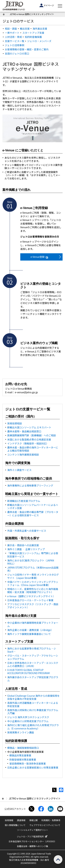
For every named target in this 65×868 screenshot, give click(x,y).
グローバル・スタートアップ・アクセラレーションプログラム (33, 657)
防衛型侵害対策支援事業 (23, 760)
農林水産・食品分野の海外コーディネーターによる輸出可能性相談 (33, 449)
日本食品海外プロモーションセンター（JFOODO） (33, 841)
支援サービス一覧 (15, 41)
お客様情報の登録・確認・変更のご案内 (27, 49)
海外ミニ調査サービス (19, 470)
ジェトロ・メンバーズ (39, 41)
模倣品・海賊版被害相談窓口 (23, 748)
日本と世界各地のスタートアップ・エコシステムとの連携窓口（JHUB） (33, 664)
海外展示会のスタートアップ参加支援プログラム (33, 679)
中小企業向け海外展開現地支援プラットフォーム (33, 624)
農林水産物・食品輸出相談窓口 (24, 431)
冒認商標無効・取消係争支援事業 (28, 764)
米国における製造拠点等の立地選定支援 (29, 439)
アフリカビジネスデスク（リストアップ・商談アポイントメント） (33, 606)
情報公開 (33, 820)
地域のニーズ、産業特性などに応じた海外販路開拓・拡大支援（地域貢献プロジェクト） (33, 590)
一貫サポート (12, 33)
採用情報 (9, 820)
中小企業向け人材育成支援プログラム (28, 721)
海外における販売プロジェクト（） (31, 562)
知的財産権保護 (33, 37)
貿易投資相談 (15, 423)
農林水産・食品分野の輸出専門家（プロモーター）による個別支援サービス (33, 513)
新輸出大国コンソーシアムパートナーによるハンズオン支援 (33, 506)
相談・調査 (11, 29)
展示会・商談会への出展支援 (23, 545)
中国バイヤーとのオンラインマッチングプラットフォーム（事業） (33, 583)
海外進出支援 (40, 29)
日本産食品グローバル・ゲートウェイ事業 (30, 600)
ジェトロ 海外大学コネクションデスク (28, 717)
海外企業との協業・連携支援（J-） (30, 630)
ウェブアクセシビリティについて (45, 825)
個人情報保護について (15, 825)
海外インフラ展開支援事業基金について (29, 634)
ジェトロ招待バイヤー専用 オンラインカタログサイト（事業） (33, 576)
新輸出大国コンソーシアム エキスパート (29, 427)
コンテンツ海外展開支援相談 (23, 455)
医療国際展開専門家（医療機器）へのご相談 (32, 435)
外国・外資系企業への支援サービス (27, 531)
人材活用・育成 (13, 37)
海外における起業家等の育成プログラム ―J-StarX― (32, 650)
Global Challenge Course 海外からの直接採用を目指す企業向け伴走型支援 (33, 697)
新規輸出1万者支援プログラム (24, 501)
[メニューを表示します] (60, 6)
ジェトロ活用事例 (15, 45)
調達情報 (21, 820)
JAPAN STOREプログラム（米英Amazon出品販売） (33, 569)
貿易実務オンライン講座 (21, 732)
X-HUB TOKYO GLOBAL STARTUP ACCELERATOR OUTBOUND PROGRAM (29, 671)
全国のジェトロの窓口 (17, 53)
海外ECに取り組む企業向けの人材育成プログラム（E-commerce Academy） (33, 727)
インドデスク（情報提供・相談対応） (28, 443)
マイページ (47, 5)
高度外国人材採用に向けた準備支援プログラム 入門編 (33, 712)
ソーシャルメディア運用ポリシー (32, 830)
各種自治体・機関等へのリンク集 (32, 846)
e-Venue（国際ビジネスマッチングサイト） (31, 596)
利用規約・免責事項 (51, 820)
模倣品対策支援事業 (20, 755)
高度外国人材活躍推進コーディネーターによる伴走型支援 (33, 704)
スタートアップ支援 (33, 33)
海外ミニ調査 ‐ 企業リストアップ (26, 549)
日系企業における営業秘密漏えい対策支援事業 (33, 767)
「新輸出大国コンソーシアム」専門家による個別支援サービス (33, 555)
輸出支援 (25, 29)
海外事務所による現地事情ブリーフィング (30, 485)
